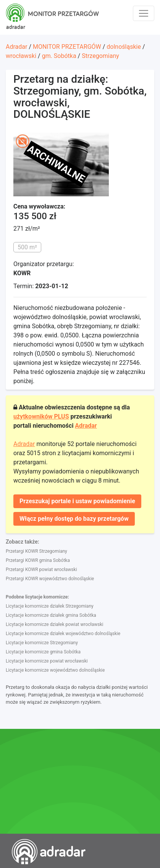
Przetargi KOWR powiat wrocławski (41, 570)
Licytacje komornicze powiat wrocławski (47, 661)
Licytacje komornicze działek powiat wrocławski (55, 624)
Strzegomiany (100, 56)
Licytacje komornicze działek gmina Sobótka (51, 615)
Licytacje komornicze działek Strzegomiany (50, 606)
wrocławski (21, 56)
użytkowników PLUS (41, 416)
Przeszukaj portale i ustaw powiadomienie (77, 501)
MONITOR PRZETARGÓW (67, 47)
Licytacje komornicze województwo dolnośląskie (55, 670)
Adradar (16, 47)
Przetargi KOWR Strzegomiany (36, 551)
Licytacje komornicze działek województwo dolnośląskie (63, 634)
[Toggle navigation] (144, 13)
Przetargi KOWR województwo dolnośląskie (50, 579)
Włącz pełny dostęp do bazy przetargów (74, 519)
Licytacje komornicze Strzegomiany (42, 643)
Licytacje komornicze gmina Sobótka (43, 652)
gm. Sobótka (59, 56)
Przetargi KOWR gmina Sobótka (38, 560)
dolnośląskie (124, 47)
